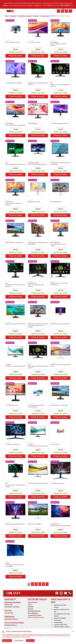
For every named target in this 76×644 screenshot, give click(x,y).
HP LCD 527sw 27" (55, 444)
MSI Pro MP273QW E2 (56, 202)
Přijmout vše (30, 640)
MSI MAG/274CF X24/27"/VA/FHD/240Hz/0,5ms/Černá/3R (36, 285)
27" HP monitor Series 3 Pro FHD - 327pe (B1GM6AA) (36, 406)
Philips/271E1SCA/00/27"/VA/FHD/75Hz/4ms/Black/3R (16, 324)
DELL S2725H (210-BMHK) (35, 524)
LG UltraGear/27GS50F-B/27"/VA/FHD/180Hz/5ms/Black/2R (37, 164)
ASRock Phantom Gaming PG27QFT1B (15, 524)
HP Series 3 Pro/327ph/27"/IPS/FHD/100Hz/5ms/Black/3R (16, 365)
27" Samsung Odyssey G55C (13, 444)
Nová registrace (33, 613)
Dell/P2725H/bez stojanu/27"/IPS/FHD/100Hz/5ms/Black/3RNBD (60, 525)
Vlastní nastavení (19, 640)
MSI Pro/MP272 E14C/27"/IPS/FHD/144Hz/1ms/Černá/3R (14, 203)
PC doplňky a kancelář (25, 16)
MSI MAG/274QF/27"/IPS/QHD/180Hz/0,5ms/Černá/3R (38, 366)
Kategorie (13, 16)
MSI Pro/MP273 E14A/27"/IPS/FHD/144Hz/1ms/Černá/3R (59, 44)
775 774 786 (9, 613)
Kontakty (31, 607)
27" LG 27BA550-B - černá (12, 405)
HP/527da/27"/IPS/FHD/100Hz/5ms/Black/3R (38, 483)
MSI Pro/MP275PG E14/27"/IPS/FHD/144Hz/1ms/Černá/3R (58, 244)
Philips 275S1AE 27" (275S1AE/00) (59, 405)
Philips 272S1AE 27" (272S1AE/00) (14, 243)
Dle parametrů (45, 16)
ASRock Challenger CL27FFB (13, 42)
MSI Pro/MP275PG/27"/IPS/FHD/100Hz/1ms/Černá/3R (16, 285)
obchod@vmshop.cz (11, 619)
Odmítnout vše (7, 640)
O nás (30, 604)
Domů (7, 16)
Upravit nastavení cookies (36, 617)
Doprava (31, 609)
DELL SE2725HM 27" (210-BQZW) (14, 83)
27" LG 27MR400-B (33, 124)
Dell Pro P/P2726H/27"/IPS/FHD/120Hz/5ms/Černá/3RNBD (15, 565)
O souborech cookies (35, 615)
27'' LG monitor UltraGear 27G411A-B (59, 124)
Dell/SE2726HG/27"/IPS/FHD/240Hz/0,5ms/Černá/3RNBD (38, 243)
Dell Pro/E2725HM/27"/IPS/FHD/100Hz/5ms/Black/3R (16, 164)
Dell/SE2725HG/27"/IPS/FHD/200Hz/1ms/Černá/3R (38, 84)
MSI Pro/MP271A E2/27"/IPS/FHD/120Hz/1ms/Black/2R (15, 124)
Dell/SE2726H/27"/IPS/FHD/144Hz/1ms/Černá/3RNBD (60, 164)
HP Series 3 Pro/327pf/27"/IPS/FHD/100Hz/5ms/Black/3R (38, 445)
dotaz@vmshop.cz (11, 625)
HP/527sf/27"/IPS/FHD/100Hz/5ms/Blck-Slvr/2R (60, 365)
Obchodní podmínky (34, 611)
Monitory (36, 16)
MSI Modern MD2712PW (34, 202)
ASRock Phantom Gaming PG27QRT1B (60, 324)
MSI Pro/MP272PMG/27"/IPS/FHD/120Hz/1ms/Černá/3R (16, 485)
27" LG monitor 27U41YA (34, 42)
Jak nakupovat (33, 602)
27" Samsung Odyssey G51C (57, 483)
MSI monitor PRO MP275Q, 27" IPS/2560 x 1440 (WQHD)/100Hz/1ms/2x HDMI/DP (38, 326)
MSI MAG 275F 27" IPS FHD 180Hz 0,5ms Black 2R (59, 284)
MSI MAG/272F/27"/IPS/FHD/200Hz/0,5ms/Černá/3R (60, 85)
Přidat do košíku (16, 56)
